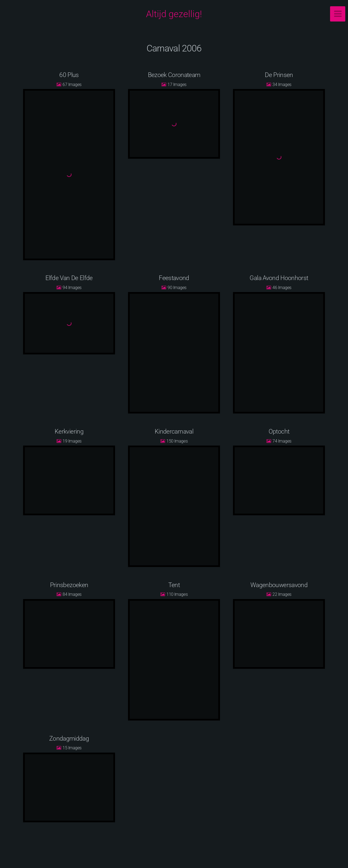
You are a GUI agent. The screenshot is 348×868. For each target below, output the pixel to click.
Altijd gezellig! (174, 14)
